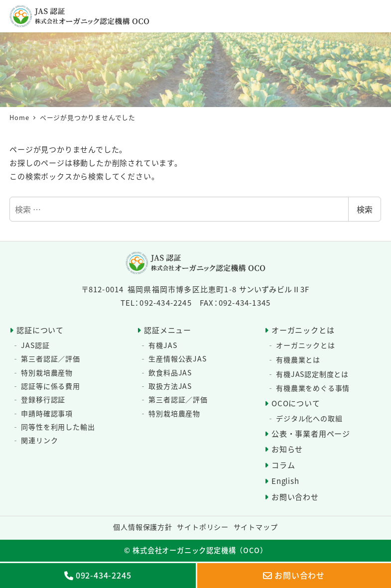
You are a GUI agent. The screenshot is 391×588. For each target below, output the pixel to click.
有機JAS (163, 345)
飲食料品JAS (170, 372)
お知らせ (287, 449)
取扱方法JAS (170, 386)
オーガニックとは (303, 330)
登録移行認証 (43, 399)
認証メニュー (168, 330)
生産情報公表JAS (177, 358)
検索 (365, 209)
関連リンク (39, 440)
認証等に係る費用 (50, 386)
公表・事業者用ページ (311, 433)
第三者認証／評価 (50, 358)
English (285, 481)
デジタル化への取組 (309, 418)
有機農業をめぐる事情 (313, 388)
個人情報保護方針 (142, 527)
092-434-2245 (104, 576)
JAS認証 (35, 345)
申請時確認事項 (47, 413)
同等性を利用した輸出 (58, 427)
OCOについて (296, 403)
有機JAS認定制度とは (312, 374)
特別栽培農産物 (47, 372)
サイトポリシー (203, 527)
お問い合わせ (295, 497)
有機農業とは (298, 359)
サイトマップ (256, 527)
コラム (283, 465)
